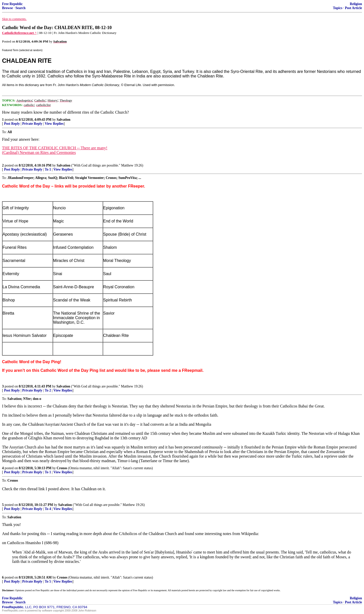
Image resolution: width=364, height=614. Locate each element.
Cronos (62, 468)
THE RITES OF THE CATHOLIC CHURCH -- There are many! (55, 148)
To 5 (48, 581)
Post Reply (12, 124)
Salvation (63, 120)
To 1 (48, 169)
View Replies (54, 124)
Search (20, 8)
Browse (7, 8)
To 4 (48, 509)
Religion (356, 4)
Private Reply (32, 124)
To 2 (48, 390)
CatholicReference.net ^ (19, 33)
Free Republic (12, 4)
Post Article (353, 8)
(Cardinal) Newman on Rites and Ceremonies (39, 152)
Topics (338, 8)
